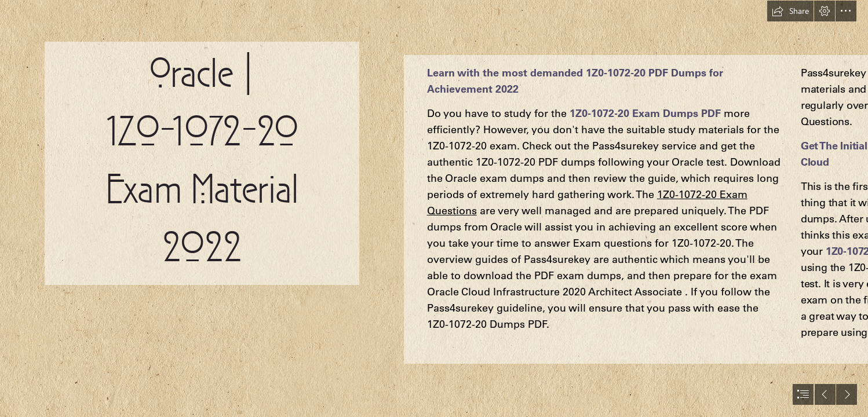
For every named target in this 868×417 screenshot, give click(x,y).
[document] (434, 209)
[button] (790, 11)
